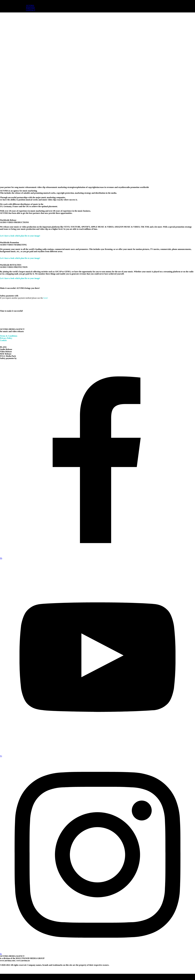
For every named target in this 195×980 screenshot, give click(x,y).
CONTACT (31, 10)
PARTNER (30, 8)
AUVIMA (30, 6)
